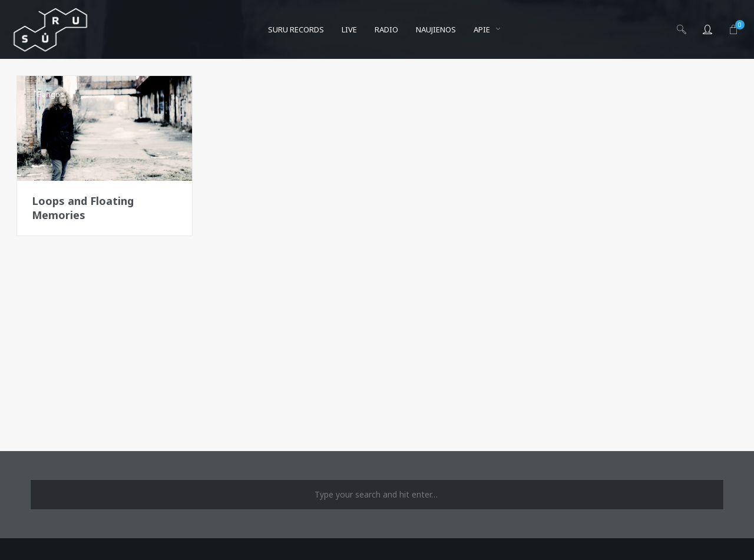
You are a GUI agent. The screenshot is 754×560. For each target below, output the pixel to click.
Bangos (51, 94)
